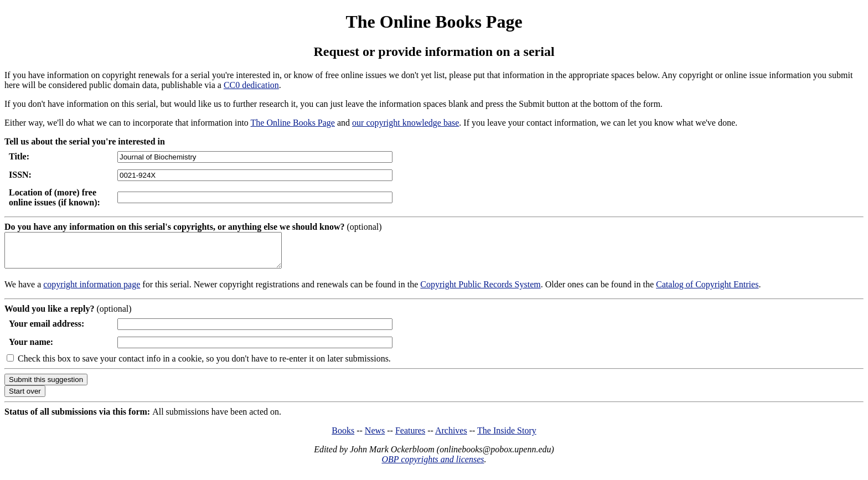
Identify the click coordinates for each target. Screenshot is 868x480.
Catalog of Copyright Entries (707, 291)
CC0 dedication (251, 85)
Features (410, 437)
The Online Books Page (434, 22)
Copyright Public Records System (480, 291)
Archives (451, 437)
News (375, 437)
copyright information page (92, 291)
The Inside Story (507, 437)
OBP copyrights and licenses (433, 466)
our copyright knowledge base (405, 123)
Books (343, 437)
